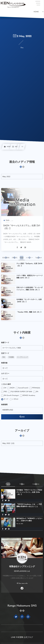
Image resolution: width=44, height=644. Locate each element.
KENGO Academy (28, 396)
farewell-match (22, 388)
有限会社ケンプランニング (22, 567)
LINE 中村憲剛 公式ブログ (22, 637)
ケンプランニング (23, 357)
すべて (5, 399)
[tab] (6, 258)
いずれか (14, 399)
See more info (23, 584)
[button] (38, 3)
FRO (4, 357)
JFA (36, 392)
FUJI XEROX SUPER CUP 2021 (20, 392)
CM (4, 388)
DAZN (11, 388)
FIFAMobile (35, 388)
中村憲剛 (11, 357)
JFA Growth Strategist (10, 396)
